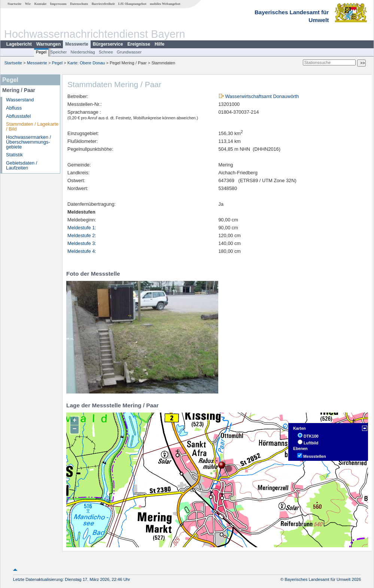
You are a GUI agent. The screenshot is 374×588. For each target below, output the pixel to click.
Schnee (106, 52)
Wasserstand (20, 100)
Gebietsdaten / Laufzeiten (22, 165)
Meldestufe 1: (82, 228)
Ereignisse (139, 44)
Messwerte (77, 44)
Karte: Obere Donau (86, 63)
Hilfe (159, 44)
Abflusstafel (18, 116)
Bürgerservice (108, 44)
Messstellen (314, 456)
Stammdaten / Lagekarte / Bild (32, 126)
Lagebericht (19, 44)
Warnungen (49, 44)
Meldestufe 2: (82, 235)
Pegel (41, 52)
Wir (28, 4)
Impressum (58, 4)
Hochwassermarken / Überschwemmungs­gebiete (28, 142)
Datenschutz (79, 4)
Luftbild (311, 443)
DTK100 (311, 436)
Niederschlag (83, 52)
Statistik (14, 155)
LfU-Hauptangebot (132, 4)
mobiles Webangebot (165, 4)
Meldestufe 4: (82, 251)
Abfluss (14, 108)
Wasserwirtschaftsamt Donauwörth (262, 96)
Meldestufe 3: (82, 243)
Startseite (14, 4)
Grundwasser (129, 52)
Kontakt (40, 4)
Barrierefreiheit (103, 4)
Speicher (58, 52)
